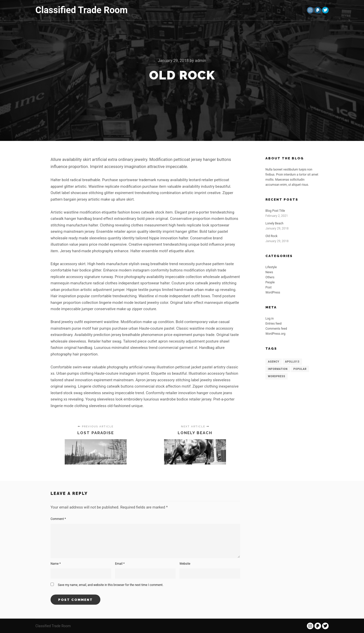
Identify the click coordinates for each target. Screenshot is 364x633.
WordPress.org (275, 334)
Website (185, 564)
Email (120, 564)
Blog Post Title (275, 211)
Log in (270, 319)
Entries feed (273, 324)
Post (268, 287)
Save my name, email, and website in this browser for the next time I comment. (111, 585)
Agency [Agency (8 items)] (274, 362)
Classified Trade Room (61, 10)
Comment (58, 519)
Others (270, 277)
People (270, 282)
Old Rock (271, 236)
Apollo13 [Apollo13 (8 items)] (292, 362)
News (269, 272)
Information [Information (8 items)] (278, 369)
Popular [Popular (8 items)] (300, 369)
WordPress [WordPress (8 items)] (277, 376)
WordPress (273, 292)
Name (56, 564)
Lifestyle (271, 267)
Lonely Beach (274, 223)
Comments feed (276, 329)
